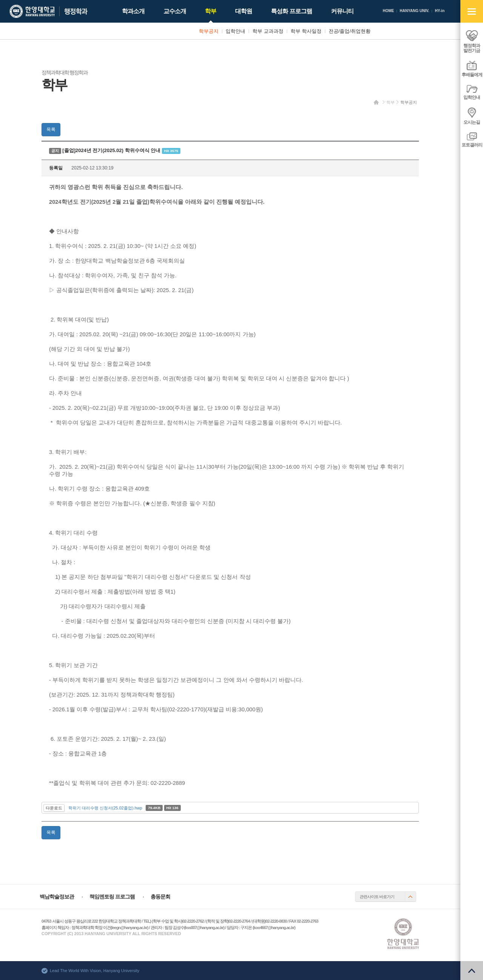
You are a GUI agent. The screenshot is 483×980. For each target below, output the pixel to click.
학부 (391, 102)
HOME (388, 11)
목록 (51, 129)
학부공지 (409, 102)
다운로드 (54, 808)
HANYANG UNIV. (414, 11)
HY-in (440, 11)
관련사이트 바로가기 (377, 897)
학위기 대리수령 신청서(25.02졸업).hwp (105, 808)
